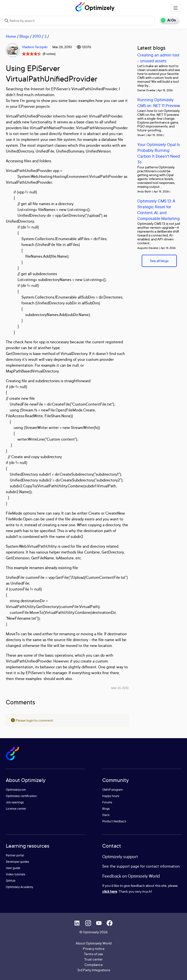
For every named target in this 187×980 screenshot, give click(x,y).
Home (11, 36)
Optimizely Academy (19, 887)
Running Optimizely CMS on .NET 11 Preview (159, 103)
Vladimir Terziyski (35, 47)
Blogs (24, 36)
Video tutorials (16, 874)
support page (128, 866)
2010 (37, 36)
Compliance (94, 965)
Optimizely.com (16, 790)
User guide (13, 868)
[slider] (32, 54)
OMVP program (112, 790)
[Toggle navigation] (176, 8)
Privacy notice (94, 948)
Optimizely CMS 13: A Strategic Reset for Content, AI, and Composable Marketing (159, 210)
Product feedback (114, 821)
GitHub (11, 881)
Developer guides (18, 862)
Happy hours (111, 796)
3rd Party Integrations (94, 970)
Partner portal (15, 855)
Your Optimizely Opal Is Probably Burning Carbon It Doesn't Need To (159, 153)
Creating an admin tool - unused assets (158, 58)
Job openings (15, 802)
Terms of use (93, 954)
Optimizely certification (21, 796)
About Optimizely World (94, 943)
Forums (107, 802)
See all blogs (159, 261)
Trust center (93, 959)
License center (16, 809)
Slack (106, 815)
